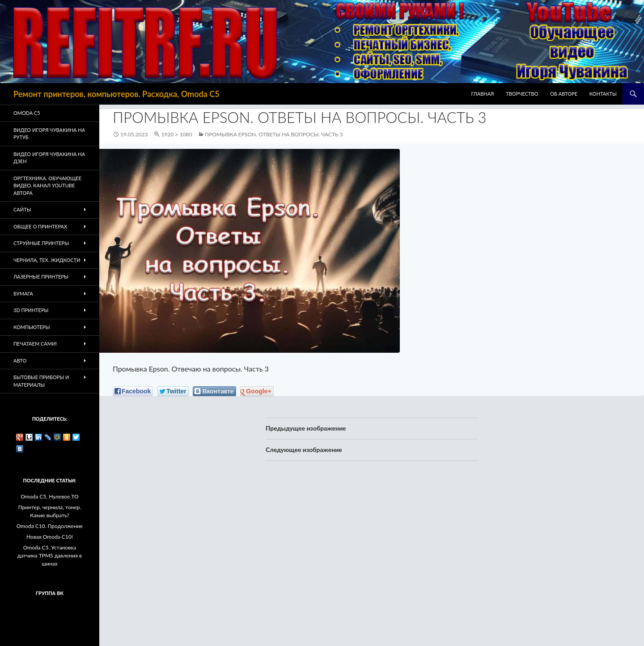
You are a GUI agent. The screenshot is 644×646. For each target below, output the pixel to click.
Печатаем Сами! (35, 344)
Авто (20, 361)
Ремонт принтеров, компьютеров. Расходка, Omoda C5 (117, 94)
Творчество (522, 94)
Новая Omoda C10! (50, 537)
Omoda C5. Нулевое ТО (49, 496)
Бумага (23, 293)
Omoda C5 (27, 113)
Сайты (22, 209)
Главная (483, 94)
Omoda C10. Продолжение (50, 526)
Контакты (603, 94)
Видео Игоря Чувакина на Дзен (49, 158)
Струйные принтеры (41, 243)
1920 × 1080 (176, 134)
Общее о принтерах (40, 226)
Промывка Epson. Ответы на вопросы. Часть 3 (274, 134)
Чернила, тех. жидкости (47, 260)
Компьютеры (32, 327)
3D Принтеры (31, 310)
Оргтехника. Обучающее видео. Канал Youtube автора (47, 186)
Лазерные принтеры (41, 277)
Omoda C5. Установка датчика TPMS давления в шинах (50, 555)
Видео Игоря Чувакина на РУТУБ (49, 134)
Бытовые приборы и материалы (41, 381)
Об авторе (564, 94)
